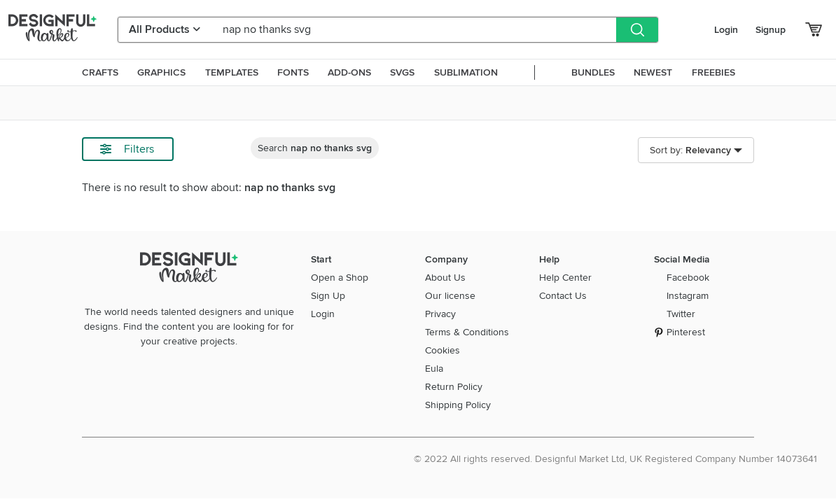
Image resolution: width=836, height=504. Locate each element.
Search (315, 148)
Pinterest (686, 332)
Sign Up (328, 296)
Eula (434, 369)
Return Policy (454, 387)
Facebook (688, 278)
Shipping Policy (458, 405)
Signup (771, 30)
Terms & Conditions (467, 332)
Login (726, 30)
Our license (450, 296)
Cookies (443, 350)
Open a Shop (340, 278)
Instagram (688, 296)
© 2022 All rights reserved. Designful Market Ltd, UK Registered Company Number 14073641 (615, 459)
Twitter (681, 314)
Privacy (440, 314)
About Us (445, 278)
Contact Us (563, 296)
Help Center (565, 278)
